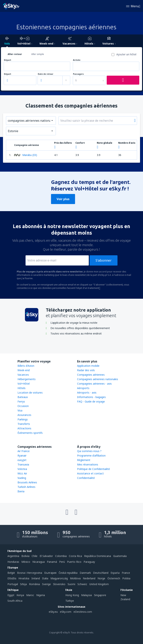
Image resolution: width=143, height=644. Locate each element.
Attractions (24, 428)
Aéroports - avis (87, 393)
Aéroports (83, 388)
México (26, 562)
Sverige (46, 584)
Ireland (36, 578)
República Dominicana (98, 556)
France (126, 573)
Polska (126, 578)
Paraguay (89, 562)
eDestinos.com (83, 612)
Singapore (100, 595)
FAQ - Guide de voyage (91, 401)
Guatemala (120, 556)
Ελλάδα (12, 578)
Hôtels (22, 388)
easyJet (22, 460)
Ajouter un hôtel (126, 54)
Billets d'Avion (26, 366)
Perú (62, 562)
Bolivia (25, 556)
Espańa (115, 573)
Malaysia (86, 595)
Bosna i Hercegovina (30, 573)
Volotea (22, 469)
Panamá (52, 562)
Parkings (23, 419)
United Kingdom (99, 584)
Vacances (23, 375)
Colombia (61, 556)
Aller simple (38, 54)
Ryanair (22, 456)
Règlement (84, 460)
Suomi (71, 584)
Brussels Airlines (27, 482)
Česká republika (68, 573)
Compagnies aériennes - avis (94, 384)
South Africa (15, 601)
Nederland (89, 578)
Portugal (13, 584)
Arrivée (77, 60)
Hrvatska (24, 578)
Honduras (13, 562)
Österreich (114, 578)
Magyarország (59, 578)
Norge (101, 578)
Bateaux (23, 397)
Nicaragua (39, 562)
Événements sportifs (30, 433)
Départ (8, 60)
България (50, 573)
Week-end (24, 370)
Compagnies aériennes (91, 375)
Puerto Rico (74, 562)
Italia (45, 578)
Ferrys (21, 401)
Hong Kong (72, 595)
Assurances (24, 415)
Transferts (24, 424)
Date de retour (46, 74)
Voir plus (63, 199)
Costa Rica (75, 556)
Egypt (11, 595)
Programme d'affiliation (91, 456)
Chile (35, 556)
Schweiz (82, 584)
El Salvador (46, 556)
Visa (20, 410)
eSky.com (66, 612)
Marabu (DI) (26, 155)
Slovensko (59, 584)
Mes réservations (88, 464)
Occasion (23, 406)
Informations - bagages (91, 397)
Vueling (22, 478)
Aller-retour (15, 54)
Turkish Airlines (26, 487)
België (11, 573)
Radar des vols (86, 370)
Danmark (85, 573)
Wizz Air (22, 473)
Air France (24, 451)
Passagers (78, 74)
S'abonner (104, 260)
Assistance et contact (90, 473)
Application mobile (88, 366)
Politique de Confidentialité (93, 469)
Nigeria (41, 595)
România (34, 584)
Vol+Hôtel (24, 384)
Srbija (23, 584)
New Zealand (125, 597)
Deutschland (101, 573)
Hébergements (27, 379)
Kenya (20, 595)
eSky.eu (53, 612)
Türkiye (70, 601)
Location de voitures (30, 393)
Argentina (13, 556)
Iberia (21, 491)
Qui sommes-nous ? (89, 451)
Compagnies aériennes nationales (98, 379)
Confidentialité (86, 478)
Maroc (30, 595)
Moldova (75, 578)
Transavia (23, 464)
